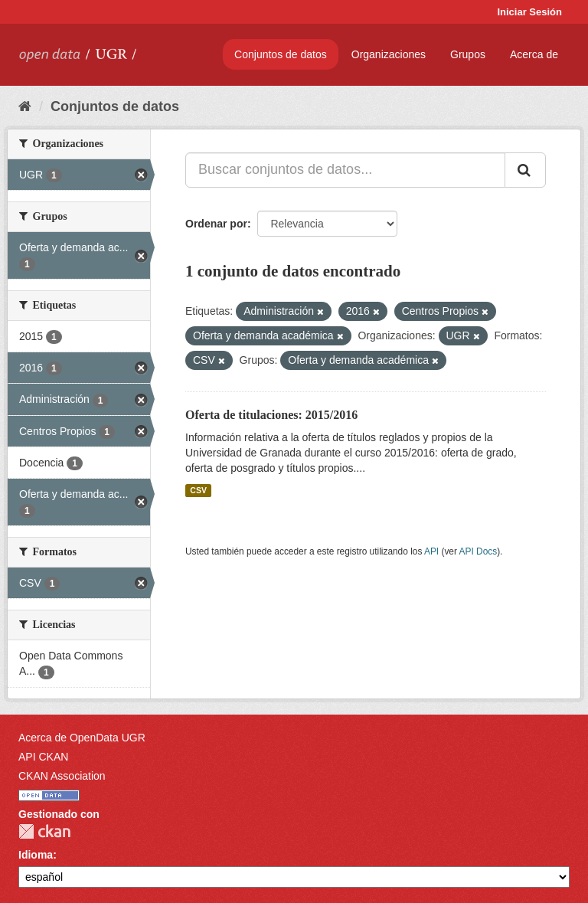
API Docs (479, 551)
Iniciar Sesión (529, 12)
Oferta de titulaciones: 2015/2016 (271, 415)
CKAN (44, 831)
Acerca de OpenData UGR (82, 738)
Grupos (468, 54)
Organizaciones (389, 54)
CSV (198, 490)
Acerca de (534, 54)
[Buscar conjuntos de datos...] (345, 170)
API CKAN (43, 757)
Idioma (36, 855)
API (431, 551)
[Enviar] (525, 170)
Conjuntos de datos (281, 54)
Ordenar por (216, 224)
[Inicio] (25, 106)
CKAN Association (62, 776)
